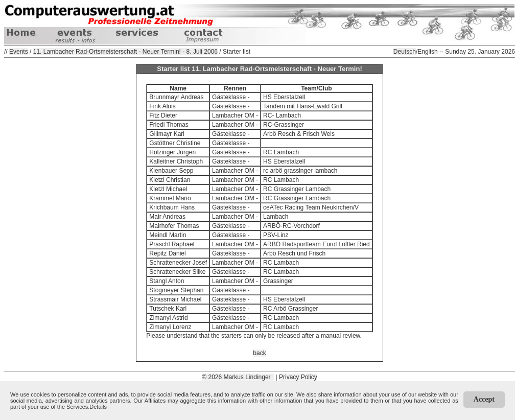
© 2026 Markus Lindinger (238, 377)
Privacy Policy (298, 377)
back (259, 353)
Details (98, 407)
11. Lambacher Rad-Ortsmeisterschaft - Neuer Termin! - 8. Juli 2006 (125, 52)
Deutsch (405, 52)
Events (19, 52)
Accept (484, 399)
